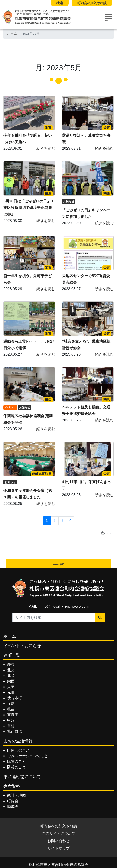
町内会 (13, 801)
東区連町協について (22, 777)
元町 (11, 692)
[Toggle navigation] (109, 17)
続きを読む (46, 148)
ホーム (12, 34)
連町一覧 (12, 655)
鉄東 (11, 664)
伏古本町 (15, 698)
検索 (60, 3)
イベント (10, 407)
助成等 (13, 807)
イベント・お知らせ (22, 646)
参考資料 (12, 786)
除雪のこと (16, 761)
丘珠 (11, 704)
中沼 (11, 720)
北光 (11, 670)
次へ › (106, 533)
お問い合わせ (58, 841)
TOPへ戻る (58, 564)
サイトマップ (58, 848)
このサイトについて (58, 833)
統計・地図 (16, 795)
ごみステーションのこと (28, 756)
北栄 (11, 676)
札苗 (11, 709)
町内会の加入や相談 (92, 3)
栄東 (48, 128)
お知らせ (69, 202)
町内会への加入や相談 (58, 826)
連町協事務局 (42, 474)
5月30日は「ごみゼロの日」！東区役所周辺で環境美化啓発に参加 (29, 208)
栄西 (107, 193)
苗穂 (11, 726)
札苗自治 (15, 731)
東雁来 (13, 715)
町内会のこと (18, 750)
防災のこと (16, 767)
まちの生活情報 (18, 741)
